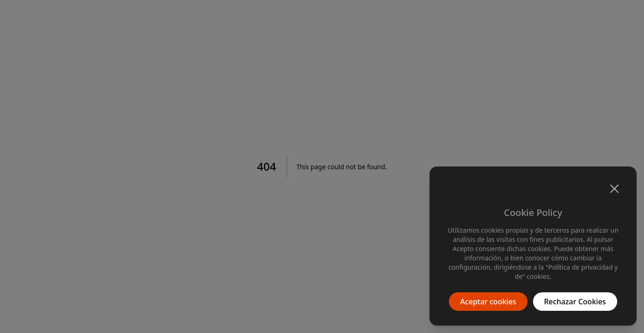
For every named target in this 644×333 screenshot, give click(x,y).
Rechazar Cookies (575, 302)
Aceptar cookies (488, 302)
